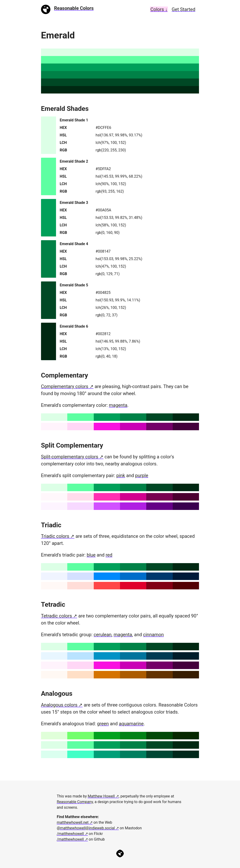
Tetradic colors (56, 616)
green (103, 724)
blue (91, 555)
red (109, 555)
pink (121, 475)
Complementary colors (65, 386)
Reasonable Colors (74, 8)
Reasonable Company (75, 802)
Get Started (183, 9)
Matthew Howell (101, 796)
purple (142, 475)
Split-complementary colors (70, 457)
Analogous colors (59, 705)
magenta (118, 405)
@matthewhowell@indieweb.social (86, 828)
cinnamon (154, 635)
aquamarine (131, 724)
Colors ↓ (159, 9)
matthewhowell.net (73, 822)
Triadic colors (55, 536)
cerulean (103, 635)
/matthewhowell (70, 834)
